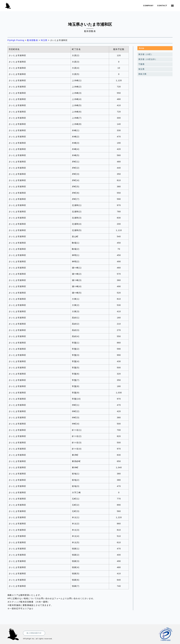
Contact (162, 6)
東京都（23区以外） (148, 59)
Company (148, 6)
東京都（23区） (146, 54)
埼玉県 (141, 69)
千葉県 (141, 64)
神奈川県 (142, 74)
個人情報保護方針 (34, 633)
